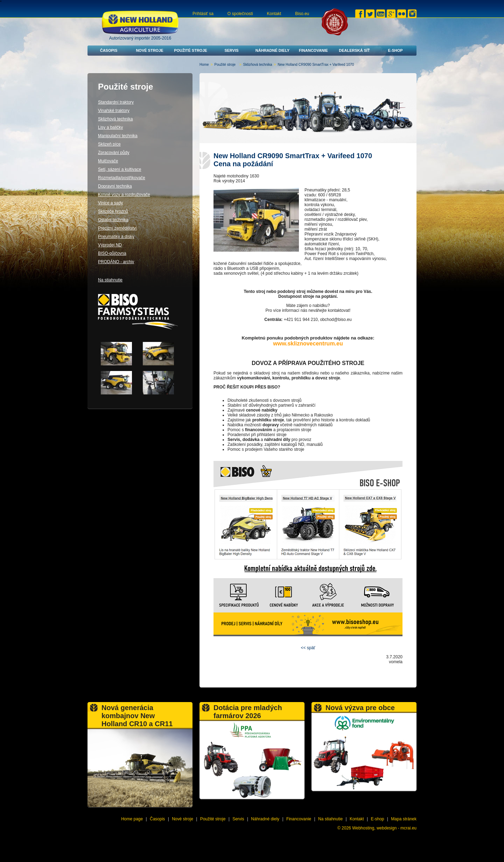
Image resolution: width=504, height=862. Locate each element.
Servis (231, 50)
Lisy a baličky (110, 127)
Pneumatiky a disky (116, 237)
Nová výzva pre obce (360, 708)
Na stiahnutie (110, 280)
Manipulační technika (118, 136)
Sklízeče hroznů (113, 211)
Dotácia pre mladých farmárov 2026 (248, 712)
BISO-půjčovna (112, 253)
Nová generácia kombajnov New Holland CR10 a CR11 (137, 716)
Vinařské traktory (114, 111)
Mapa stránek (404, 819)
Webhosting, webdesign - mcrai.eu (384, 828)
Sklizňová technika (258, 65)
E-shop (395, 50)
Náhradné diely (272, 50)
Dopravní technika (115, 186)
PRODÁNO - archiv (116, 262)
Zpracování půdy (114, 153)
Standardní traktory (116, 102)
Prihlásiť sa (203, 14)
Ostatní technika (113, 220)
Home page (132, 819)
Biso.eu (302, 14)
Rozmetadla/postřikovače (122, 178)
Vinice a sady (110, 203)
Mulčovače (108, 161)
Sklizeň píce (109, 144)
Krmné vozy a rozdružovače (124, 195)
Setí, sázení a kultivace (120, 169)
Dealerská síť (354, 50)
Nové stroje (149, 50)
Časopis (109, 50)
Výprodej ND (110, 245)
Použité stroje (191, 50)
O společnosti (240, 14)
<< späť (308, 648)
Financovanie (313, 50)
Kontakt (274, 14)
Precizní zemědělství (117, 228)
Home (204, 65)
